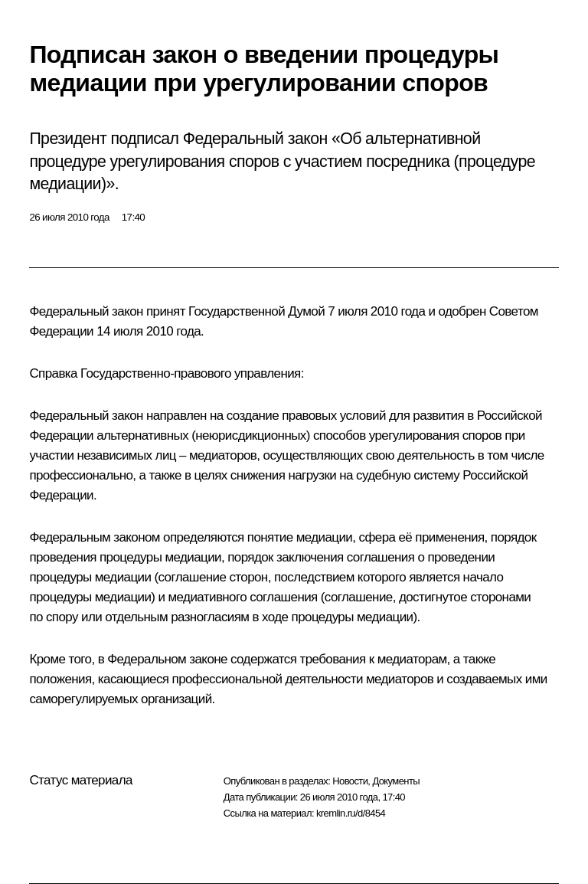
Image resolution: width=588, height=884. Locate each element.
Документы (396, 781)
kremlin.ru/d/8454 (351, 813)
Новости (350, 781)
